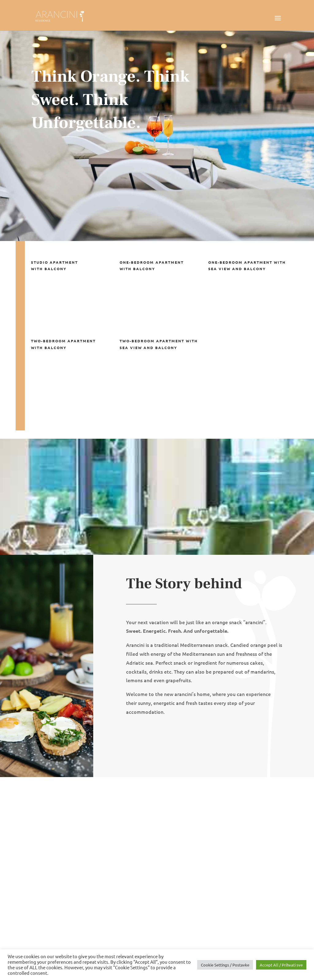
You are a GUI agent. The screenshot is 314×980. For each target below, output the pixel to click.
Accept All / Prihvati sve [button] (281, 965)
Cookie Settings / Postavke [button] (225, 965)
